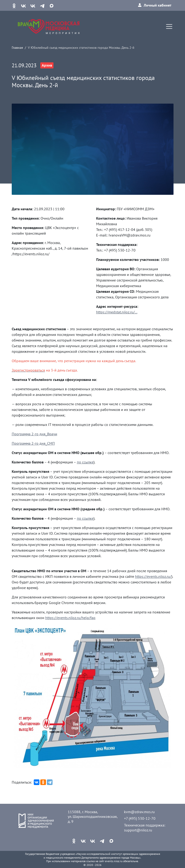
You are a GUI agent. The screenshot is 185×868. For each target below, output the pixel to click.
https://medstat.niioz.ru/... (117, 312)
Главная (17, 47)
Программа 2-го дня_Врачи (34, 434)
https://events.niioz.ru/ (153, 576)
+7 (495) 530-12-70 (140, 818)
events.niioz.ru (114, 861)
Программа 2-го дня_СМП (33, 443)
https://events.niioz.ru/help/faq (70, 618)
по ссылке (85, 462)
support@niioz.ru (138, 830)
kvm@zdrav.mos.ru (139, 812)
